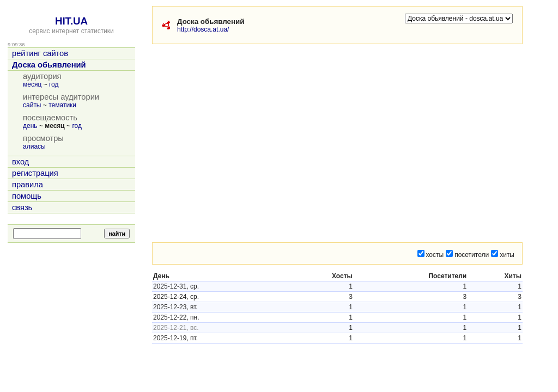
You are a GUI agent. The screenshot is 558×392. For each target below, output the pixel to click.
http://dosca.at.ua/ (203, 29)
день (30, 126)
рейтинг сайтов (40, 53)
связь (22, 207)
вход (20, 162)
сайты (32, 105)
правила (28, 185)
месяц (32, 84)
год (54, 84)
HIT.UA (71, 21)
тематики (62, 105)
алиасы (34, 146)
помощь (27, 196)
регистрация (35, 173)
